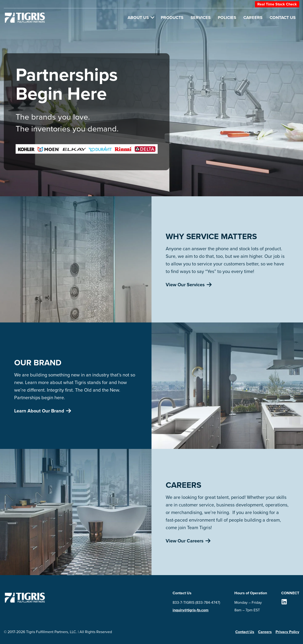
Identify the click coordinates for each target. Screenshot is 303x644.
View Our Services (189, 285)
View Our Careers (188, 541)
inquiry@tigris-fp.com (191, 610)
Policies (227, 18)
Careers (253, 18)
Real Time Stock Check (277, 4)
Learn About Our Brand (43, 411)
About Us (141, 18)
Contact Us (283, 18)
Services (201, 18)
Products (172, 18)
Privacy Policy (287, 632)
